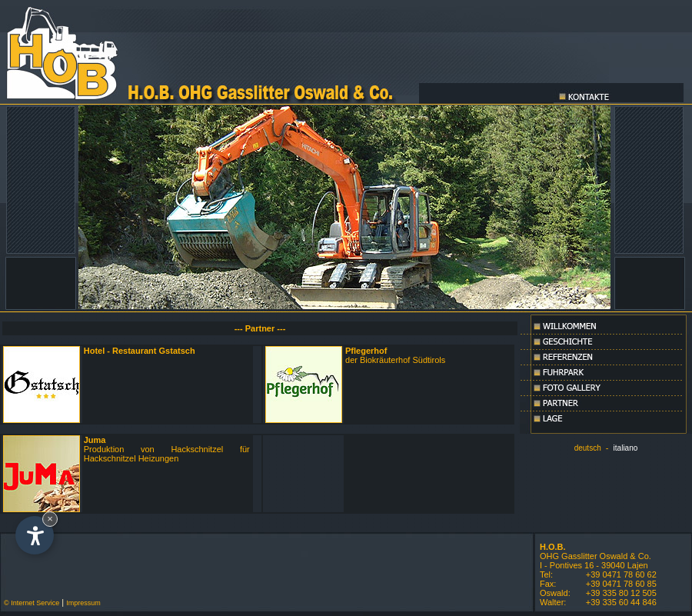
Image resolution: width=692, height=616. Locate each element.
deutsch (588, 448)
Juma (95, 440)
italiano (626, 448)
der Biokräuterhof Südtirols (395, 355)
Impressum (83, 603)
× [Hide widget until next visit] (50, 519)
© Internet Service (30, 603)
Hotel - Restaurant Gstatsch (140, 351)
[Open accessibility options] (35, 535)
